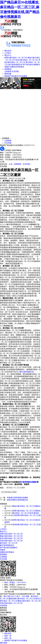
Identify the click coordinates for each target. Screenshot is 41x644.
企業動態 (8, 71)
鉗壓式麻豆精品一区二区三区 (16, 58)
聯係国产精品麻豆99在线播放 (16, 76)
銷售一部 (8, 636)
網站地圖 (3, 643)
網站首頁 (8, 51)
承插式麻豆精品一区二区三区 (11, 541)
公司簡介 (8, 53)
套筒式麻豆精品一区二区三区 (27, 60)
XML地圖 (25, 596)
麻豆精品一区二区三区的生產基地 (26, 513)
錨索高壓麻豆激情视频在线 (17, 500)
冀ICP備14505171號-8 (12, 596)
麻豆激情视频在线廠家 (28, 482)
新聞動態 (8, 69)
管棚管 (7, 67)
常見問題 (15, 71)
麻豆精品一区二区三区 (9, 543)
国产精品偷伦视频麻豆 (31, 65)
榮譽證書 (8, 74)
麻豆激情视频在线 (15, 65)
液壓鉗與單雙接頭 (17, 67)
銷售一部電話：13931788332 (15, 582)
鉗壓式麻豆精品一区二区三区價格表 (27, 511)
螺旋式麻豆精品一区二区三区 (11, 536)
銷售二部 (8, 638)
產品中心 (8, 55)
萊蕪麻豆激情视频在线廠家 (17, 498)
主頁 (10, 164)
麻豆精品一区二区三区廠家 (16, 488)
